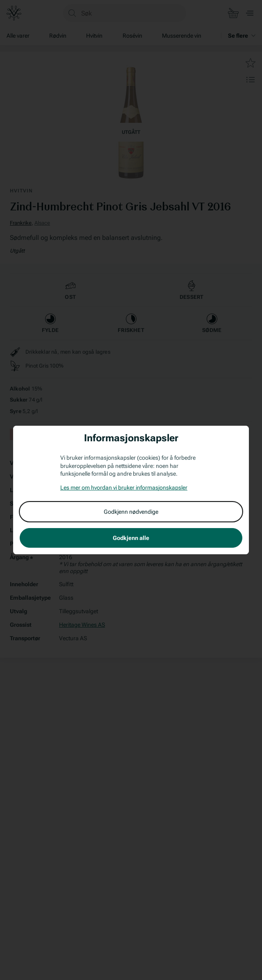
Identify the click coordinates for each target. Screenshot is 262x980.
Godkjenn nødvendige (131, 512)
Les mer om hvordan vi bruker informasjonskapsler (124, 488)
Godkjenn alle (131, 538)
